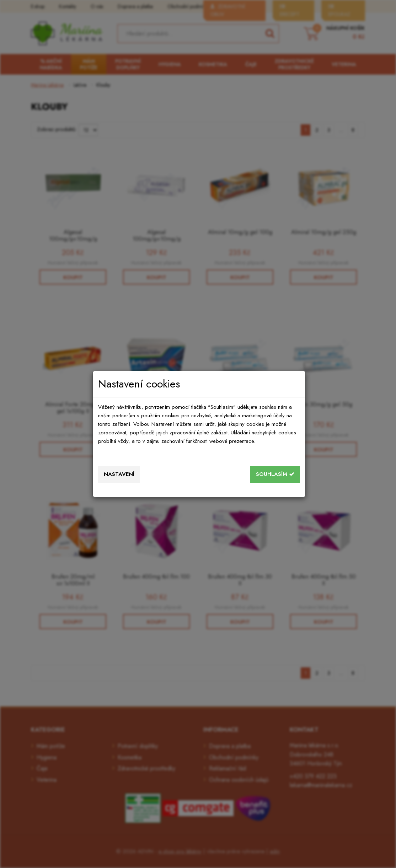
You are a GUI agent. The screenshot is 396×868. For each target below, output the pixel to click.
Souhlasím (275, 474)
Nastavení (119, 474)
